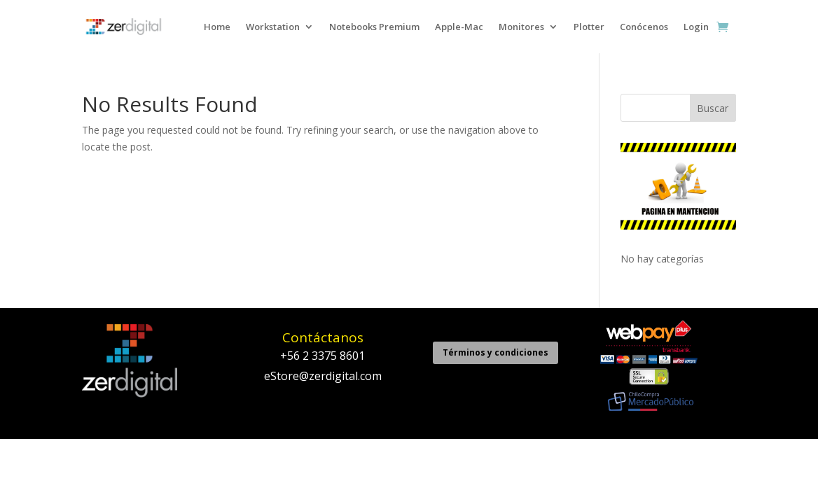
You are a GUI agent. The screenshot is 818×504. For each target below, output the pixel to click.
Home (217, 27)
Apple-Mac (459, 27)
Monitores (521, 27)
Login (696, 27)
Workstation (273, 27)
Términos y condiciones (495, 352)
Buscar (713, 108)
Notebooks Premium (374, 27)
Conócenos (644, 27)
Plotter (589, 27)
